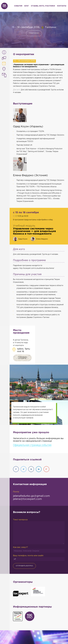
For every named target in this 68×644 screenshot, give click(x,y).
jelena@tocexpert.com (27, 499)
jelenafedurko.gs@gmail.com (31, 496)
